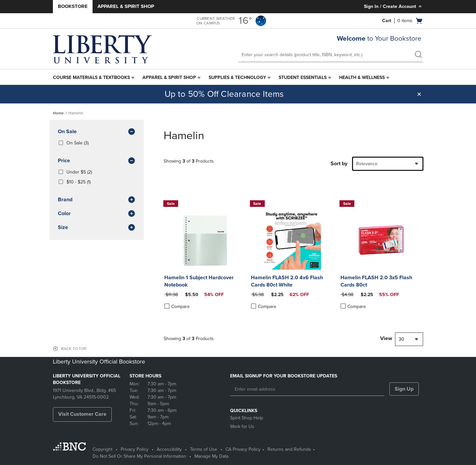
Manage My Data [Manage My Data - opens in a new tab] (211, 456)
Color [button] (97, 214)
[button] (419, 94)
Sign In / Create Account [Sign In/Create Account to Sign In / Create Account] (394, 6)
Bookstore (73, 6)
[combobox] (388, 164)
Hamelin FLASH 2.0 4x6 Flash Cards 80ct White (287, 281)
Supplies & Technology (237, 77)
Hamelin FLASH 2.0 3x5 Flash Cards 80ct (376, 281)
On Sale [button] (97, 132)
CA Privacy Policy (243, 449)
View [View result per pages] (386, 338)
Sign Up (404, 389)
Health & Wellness (362, 77)
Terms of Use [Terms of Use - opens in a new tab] (204, 449)
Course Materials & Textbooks (91, 77)
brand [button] (97, 200)
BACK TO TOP (74, 349)
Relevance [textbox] (367, 164)
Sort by (339, 164)
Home (58, 113)
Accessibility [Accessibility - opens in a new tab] (169, 449)
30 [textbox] (401, 339)
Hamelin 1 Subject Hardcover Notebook (199, 281)
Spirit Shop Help (247, 418)
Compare (177, 306)
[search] (418, 55)
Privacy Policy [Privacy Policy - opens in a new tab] (135, 449)
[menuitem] (94, 78)
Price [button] (97, 161)
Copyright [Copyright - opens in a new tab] (102, 449)
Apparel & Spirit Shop (126, 6)
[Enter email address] (307, 389)
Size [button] (97, 228)
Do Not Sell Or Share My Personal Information (139, 456)
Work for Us (242, 426)
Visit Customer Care (82, 414)
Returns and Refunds (289, 449)
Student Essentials (303, 77)
